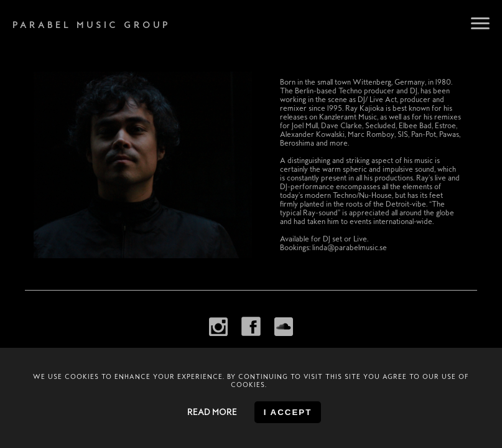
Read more (212, 412)
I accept (288, 412)
